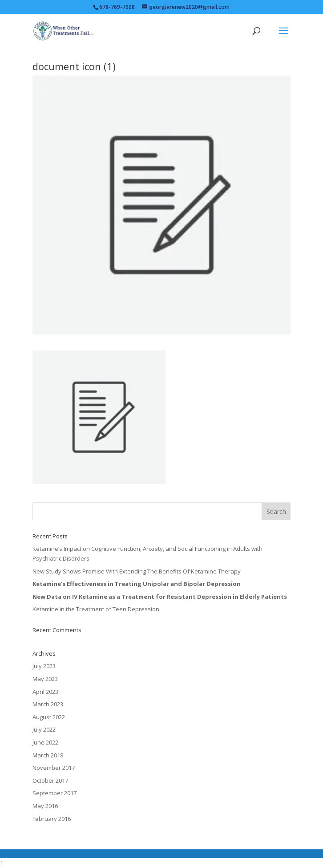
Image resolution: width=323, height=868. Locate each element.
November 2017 (54, 768)
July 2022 (44, 729)
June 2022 (45, 742)
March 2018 (48, 755)
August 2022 (49, 717)
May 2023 (45, 679)
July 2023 (44, 666)
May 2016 (45, 806)
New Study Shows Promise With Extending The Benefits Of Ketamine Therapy (137, 571)
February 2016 (52, 819)
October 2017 (50, 780)
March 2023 (48, 704)
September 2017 (55, 793)
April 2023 (45, 692)
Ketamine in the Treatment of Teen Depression (96, 609)
